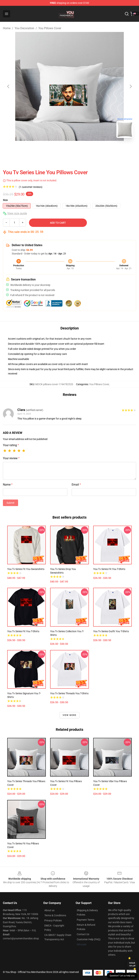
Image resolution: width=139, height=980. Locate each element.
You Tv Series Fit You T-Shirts (109, 569)
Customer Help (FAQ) (89, 939)
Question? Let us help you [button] (122, 976)
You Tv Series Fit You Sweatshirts (26, 569)
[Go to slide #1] (60, 149)
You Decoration (24, 28)
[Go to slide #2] (79, 149)
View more (70, 715)
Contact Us (83, 934)
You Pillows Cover (50, 28)
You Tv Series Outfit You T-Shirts (111, 631)
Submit (10, 503)
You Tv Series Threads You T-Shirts (69, 693)
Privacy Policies (53, 920)
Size (5, 200)
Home (7, 28)
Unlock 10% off (132, 964)
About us (49, 910)
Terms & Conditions (55, 915)
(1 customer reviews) (31, 187)
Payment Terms (86, 920)
